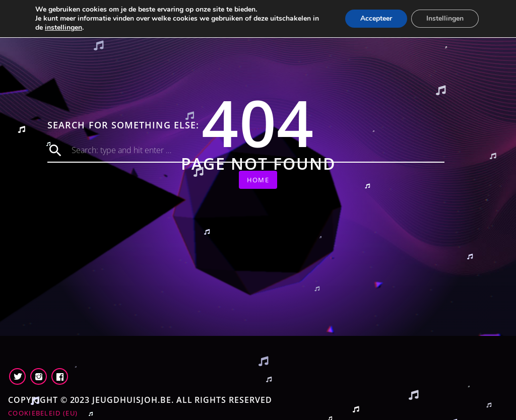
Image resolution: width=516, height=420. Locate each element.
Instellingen (445, 18)
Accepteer (376, 18)
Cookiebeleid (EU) (43, 413)
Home (258, 180)
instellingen (63, 28)
